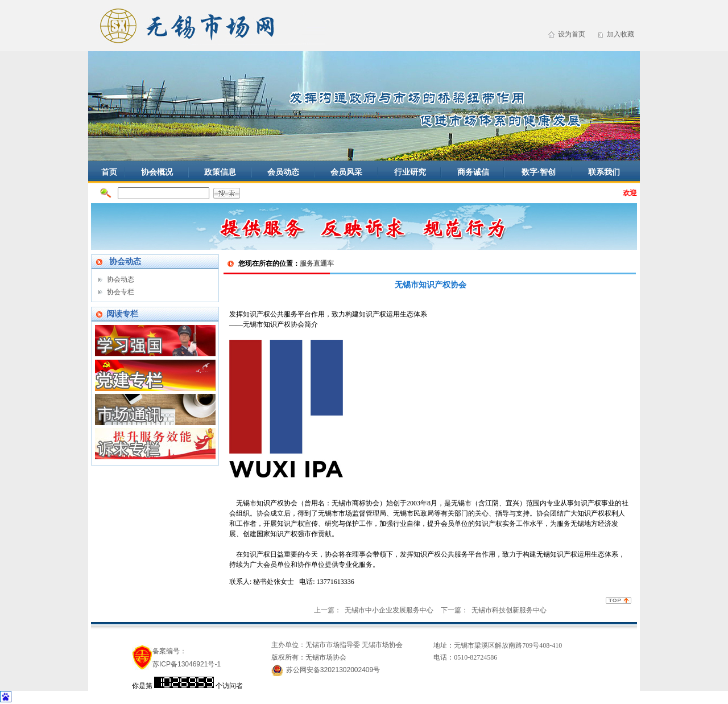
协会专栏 (121, 292)
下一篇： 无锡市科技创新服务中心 (494, 610)
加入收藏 (621, 34)
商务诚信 (473, 172)
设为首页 (572, 34)
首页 (109, 172)
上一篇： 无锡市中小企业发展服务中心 (374, 610)
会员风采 (346, 172)
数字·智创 (539, 172)
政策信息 (220, 172)
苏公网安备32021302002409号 (333, 670)
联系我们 (604, 172)
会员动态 (283, 172)
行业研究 (410, 172)
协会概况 (157, 172)
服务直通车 (317, 264)
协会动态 (121, 279)
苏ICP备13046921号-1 (187, 664)
